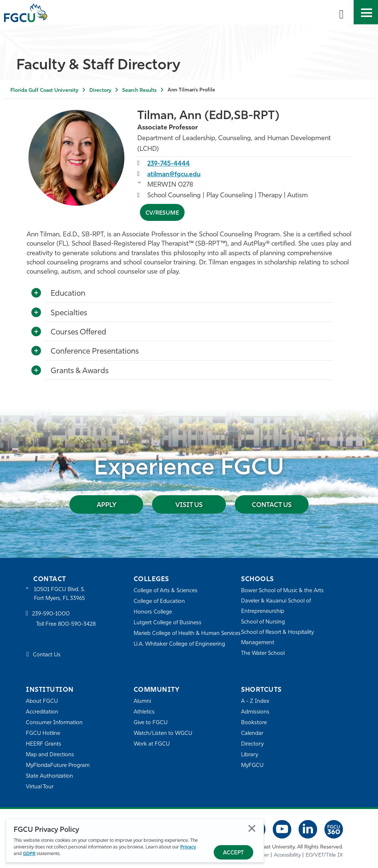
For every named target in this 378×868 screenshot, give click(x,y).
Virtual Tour (40, 787)
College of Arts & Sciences (166, 591)
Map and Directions (50, 755)
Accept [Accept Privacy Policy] (233, 853)
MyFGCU (253, 766)
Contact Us (272, 505)
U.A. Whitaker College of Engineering (180, 654)
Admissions (255, 712)
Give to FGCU (151, 723)
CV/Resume (162, 213)
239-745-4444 (169, 164)
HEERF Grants (44, 744)
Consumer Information (54, 723)
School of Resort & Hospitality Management (278, 638)
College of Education (159, 602)
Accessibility (287, 855)
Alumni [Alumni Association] (142, 702)
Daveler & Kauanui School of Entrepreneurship (276, 606)
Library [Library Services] (250, 755)
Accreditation (42, 712)
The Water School (263, 654)
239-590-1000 (51, 614)
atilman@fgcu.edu (175, 174)
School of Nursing (263, 622)
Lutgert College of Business (168, 623)
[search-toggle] (341, 12)
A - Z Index (255, 702)
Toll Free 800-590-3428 (66, 625)
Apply (106, 505)
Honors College (153, 612)
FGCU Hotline (43, 734)
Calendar (252, 734)
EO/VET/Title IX (324, 855)
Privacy (188, 847)
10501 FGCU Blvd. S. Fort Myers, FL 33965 (60, 594)
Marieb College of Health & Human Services (177, 638)
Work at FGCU (152, 744)
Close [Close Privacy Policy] (252, 828)
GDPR (29, 854)
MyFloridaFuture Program (58, 766)
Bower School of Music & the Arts (283, 591)
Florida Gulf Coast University (44, 91)
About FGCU (42, 702)
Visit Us (189, 505)
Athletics (144, 712)
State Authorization (50, 776)
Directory (100, 91)
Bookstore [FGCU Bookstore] (254, 723)
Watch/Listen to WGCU (163, 734)
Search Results (139, 91)
